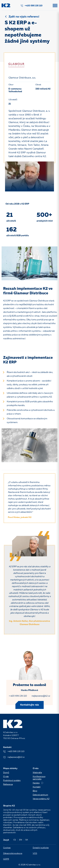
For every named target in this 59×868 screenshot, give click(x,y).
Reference (8, 784)
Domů (6, 773)
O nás (6, 777)
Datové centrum (40, 795)
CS (15, 840)
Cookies (7, 848)
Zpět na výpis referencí (24, 17)
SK (27, 840)
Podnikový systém (12, 780)
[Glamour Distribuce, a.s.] (16, 65)
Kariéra (38, 783)
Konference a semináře (39, 778)
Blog (35, 791)
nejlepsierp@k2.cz (41, 696)
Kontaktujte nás (30, 705)
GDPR (6, 859)
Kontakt (37, 787)
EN (21, 840)
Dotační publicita (41, 848)
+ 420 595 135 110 (18, 696)
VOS (35, 853)
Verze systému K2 (41, 799)
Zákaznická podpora (13, 853)
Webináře (37, 773)
